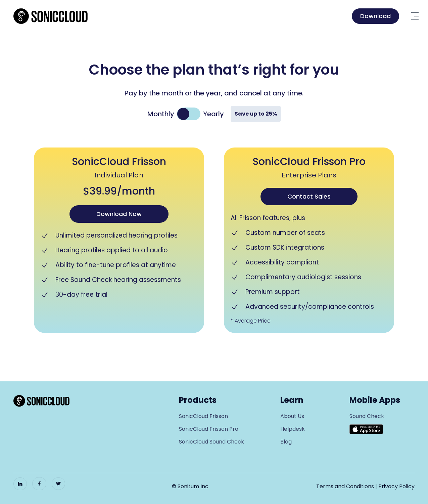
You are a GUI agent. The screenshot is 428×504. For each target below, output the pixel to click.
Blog (286, 442)
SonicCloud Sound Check (211, 442)
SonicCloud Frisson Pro (209, 429)
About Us (292, 416)
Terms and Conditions (345, 486)
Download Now (119, 214)
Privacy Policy (396, 486)
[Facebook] (39, 484)
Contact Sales (309, 196)
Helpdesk (293, 429)
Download (375, 16)
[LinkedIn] (20, 484)
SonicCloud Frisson (203, 416)
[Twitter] (58, 484)
